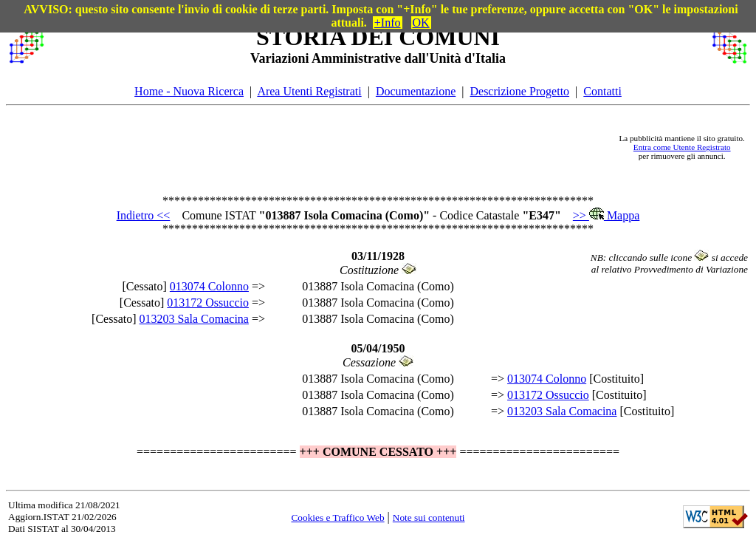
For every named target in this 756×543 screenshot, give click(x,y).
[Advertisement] (331, 147)
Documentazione (416, 91)
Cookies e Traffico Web (337, 518)
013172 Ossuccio (208, 303)
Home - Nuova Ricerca (189, 91)
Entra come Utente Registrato (682, 147)
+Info (388, 23)
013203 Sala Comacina (194, 319)
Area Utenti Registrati (309, 91)
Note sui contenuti (429, 518)
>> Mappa (606, 215)
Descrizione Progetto (519, 91)
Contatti (602, 91)
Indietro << (144, 215)
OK (421, 23)
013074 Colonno (209, 286)
